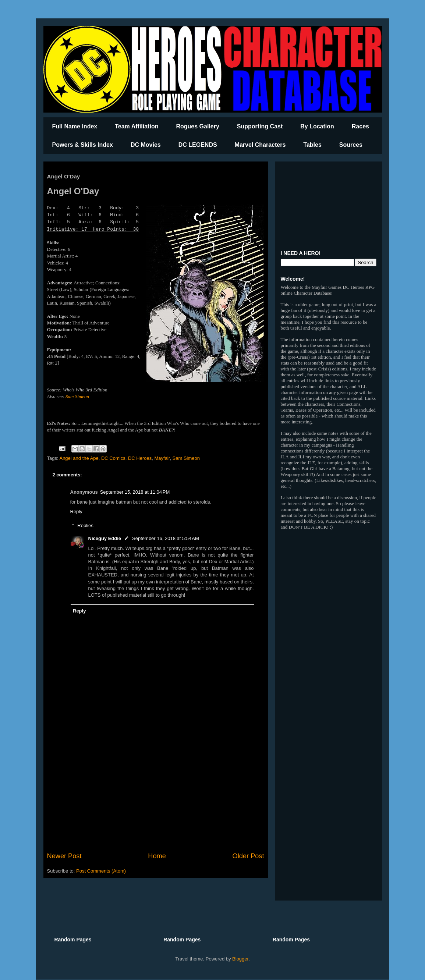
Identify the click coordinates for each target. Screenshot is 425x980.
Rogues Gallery (197, 126)
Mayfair (162, 458)
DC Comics (113, 458)
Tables (312, 145)
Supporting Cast (260, 126)
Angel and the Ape (79, 458)
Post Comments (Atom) (101, 871)
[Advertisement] (156, 791)
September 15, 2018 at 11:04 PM (135, 492)
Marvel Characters (260, 145)
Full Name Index (75, 126)
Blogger (240, 959)
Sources (351, 145)
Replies (85, 525)
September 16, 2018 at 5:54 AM (166, 538)
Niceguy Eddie (105, 538)
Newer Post (64, 856)
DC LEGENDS (198, 145)
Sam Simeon (77, 396)
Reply (76, 512)
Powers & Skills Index (83, 145)
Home (157, 856)
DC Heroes (140, 458)
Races (360, 126)
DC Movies (146, 145)
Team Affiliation (137, 126)
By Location (317, 126)
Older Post (248, 856)
